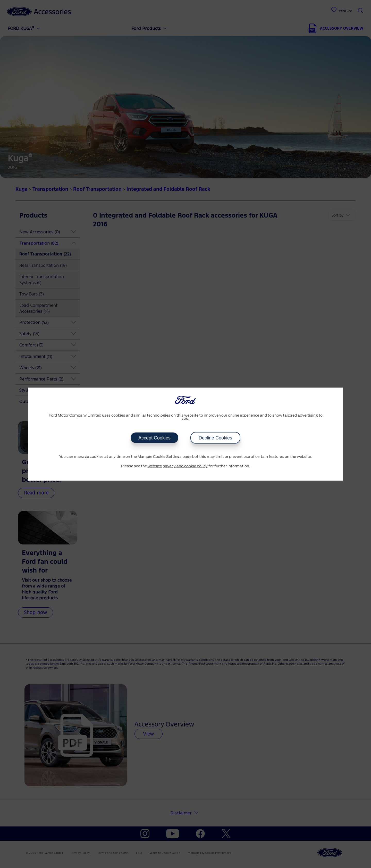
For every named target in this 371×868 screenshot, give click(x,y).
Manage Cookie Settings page (165, 457)
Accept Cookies (154, 438)
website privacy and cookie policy (178, 466)
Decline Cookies (215, 438)
